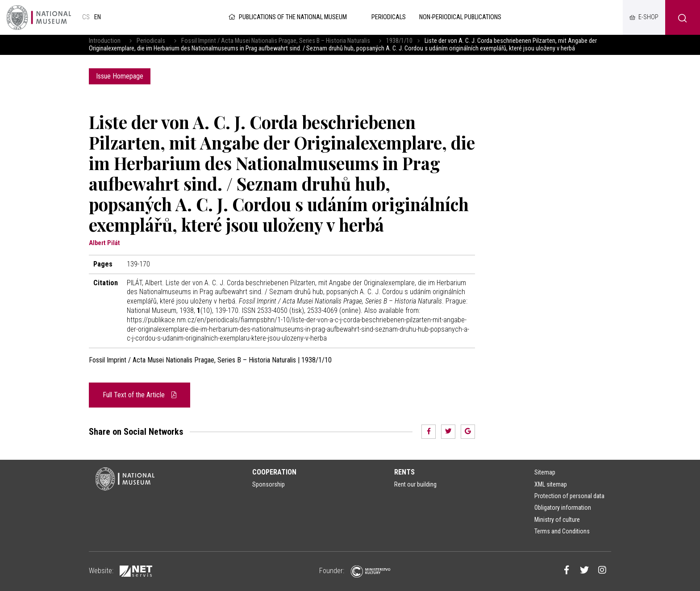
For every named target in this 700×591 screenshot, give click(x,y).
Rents (404, 472)
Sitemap (545, 472)
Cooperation (274, 472)
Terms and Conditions (562, 531)
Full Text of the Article (140, 395)
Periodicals (151, 41)
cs (86, 17)
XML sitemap (551, 484)
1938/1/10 (399, 41)
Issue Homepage (120, 76)
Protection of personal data (569, 496)
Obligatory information (563, 508)
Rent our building (415, 484)
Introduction (105, 41)
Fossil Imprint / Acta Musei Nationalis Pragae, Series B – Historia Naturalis (276, 41)
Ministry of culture (557, 520)
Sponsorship (269, 484)
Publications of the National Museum (287, 17)
